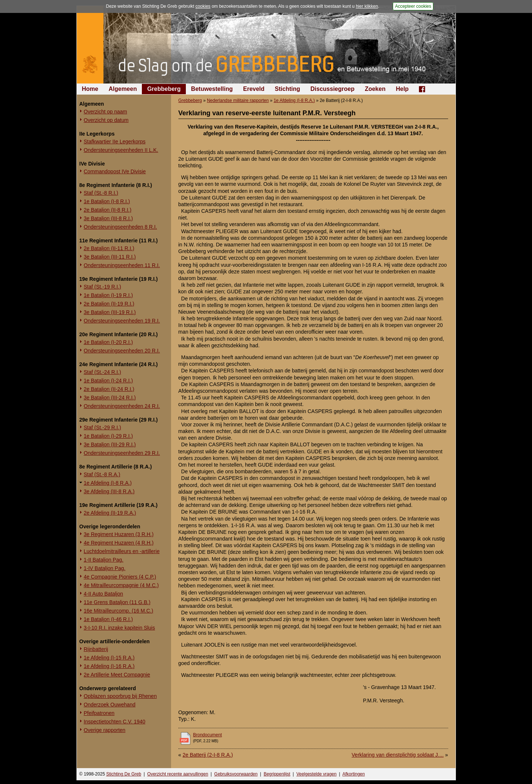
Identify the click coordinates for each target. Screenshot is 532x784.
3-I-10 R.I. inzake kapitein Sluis (120, 628)
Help (402, 89)
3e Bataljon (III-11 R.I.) (110, 257)
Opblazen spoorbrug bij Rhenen (120, 696)
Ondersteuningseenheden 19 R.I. (122, 321)
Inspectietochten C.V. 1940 (115, 722)
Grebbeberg (164, 89)
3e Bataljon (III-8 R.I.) (108, 218)
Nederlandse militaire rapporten (238, 100)
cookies (203, 6)
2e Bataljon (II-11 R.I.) (109, 248)
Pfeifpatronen (99, 713)
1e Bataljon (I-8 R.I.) (107, 201)
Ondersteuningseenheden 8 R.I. (120, 227)
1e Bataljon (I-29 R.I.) (108, 436)
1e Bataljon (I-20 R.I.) (108, 342)
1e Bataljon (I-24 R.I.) (108, 381)
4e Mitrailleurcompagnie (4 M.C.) (121, 585)
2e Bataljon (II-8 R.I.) (108, 210)
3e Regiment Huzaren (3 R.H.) (119, 534)
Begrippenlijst (277, 774)
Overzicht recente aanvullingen (178, 774)
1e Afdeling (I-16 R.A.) (109, 666)
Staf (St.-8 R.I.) (101, 193)
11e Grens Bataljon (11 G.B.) (117, 602)
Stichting (287, 89)
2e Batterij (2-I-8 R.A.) (208, 755)
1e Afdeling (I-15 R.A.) (109, 658)
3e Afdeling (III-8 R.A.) (109, 491)
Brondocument (208, 735)
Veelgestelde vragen (316, 774)
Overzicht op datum (106, 120)
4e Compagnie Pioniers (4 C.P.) (120, 577)
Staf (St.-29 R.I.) (103, 427)
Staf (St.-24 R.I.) (103, 372)
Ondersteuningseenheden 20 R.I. (122, 351)
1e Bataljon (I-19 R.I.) (108, 295)
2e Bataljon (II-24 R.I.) (109, 389)
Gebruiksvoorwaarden (236, 774)
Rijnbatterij (96, 649)
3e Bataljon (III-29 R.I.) (110, 444)
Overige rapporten (105, 730)
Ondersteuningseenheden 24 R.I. (122, 406)
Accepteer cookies (413, 6)
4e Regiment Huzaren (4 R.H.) (119, 543)
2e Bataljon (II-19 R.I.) (109, 304)
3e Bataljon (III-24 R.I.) (110, 398)
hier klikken (367, 6)
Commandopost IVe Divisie (115, 171)
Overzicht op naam (106, 112)
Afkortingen (354, 774)
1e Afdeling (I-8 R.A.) (108, 483)
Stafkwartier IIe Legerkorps (115, 142)
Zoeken (375, 89)
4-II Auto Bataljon (104, 594)
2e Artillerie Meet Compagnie (117, 675)
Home (90, 89)
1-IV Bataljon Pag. (105, 568)
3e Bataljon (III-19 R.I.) (110, 312)
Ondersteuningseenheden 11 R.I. (122, 265)
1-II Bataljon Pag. (104, 560)
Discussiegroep (332, 89)
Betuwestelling (212, 89)
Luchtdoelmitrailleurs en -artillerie (122, 551)
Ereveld (254, 89)
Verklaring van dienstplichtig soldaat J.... (398, 755)
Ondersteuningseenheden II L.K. (121, 150)
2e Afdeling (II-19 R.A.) (110, 513)
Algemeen (123, 89)
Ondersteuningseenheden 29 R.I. (122, 453)
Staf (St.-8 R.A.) (102, 474)
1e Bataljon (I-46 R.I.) (108, 619)
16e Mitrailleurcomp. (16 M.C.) (119, 611)
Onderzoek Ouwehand (110, 705)
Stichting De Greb (124, 774)
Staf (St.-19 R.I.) (103, 287)
